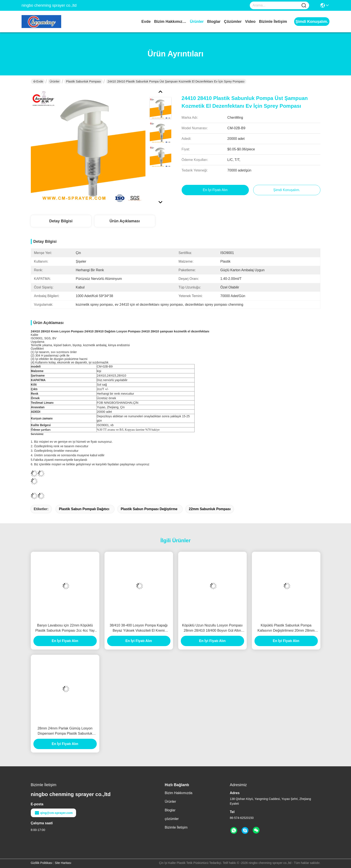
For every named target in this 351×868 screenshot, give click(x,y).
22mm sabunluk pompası (210, 509)
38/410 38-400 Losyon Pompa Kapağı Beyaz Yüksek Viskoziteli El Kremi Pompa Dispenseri (139, 628)
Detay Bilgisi (61, 221)
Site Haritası (63, 863)
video (250, 22)
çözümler (233, 22)
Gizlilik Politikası (42, 863)
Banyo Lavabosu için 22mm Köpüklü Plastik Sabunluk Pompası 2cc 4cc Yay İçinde (65, 628)
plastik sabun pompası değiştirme (149, 509)
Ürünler (197, 22)
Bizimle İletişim (273, 22)
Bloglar (214, 22)
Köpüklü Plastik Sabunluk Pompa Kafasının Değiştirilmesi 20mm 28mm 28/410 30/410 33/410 (286, 628)
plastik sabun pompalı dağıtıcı (84, 509)
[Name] (304, 5)
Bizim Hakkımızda (170, 22)
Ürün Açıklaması (125, 221)
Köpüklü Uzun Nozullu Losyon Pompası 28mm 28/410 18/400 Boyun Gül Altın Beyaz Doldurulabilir (212, 628)
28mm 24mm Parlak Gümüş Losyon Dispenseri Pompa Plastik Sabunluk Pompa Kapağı (65, 731)
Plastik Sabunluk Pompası (83, 81)
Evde (146, 22)
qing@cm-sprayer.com (54, 813)
